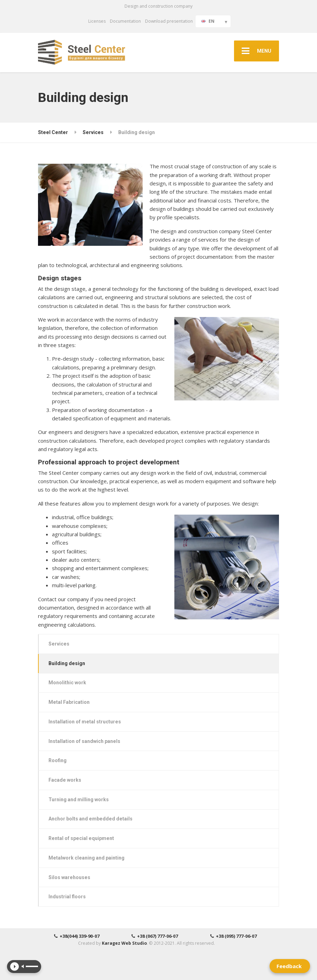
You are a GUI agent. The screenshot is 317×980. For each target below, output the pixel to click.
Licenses (97, 21)
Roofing (58, 760)
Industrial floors (67, 897)
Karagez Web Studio (124, 943)
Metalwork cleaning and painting (86, 858)
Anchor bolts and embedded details (90, 819)
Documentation (125, 21)
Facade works (65, 780)
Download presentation (169, 21)
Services (59, 644)
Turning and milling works (79, 800)
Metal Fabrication (69, 702)
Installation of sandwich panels (84, 741)
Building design (67, 663)
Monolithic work (67, 683)
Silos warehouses (69, 877)
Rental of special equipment (81, 838)
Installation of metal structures (85, 722)
